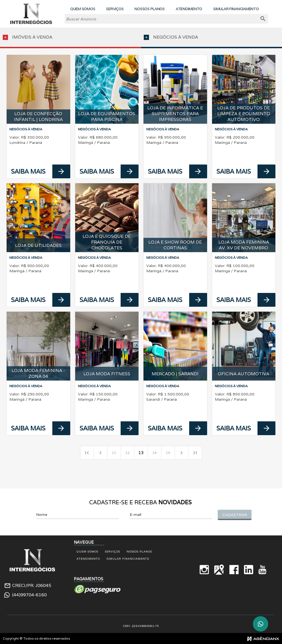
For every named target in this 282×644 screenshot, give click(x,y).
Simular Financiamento (128, 559)
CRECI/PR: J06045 (32, 586)
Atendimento (88, 559)
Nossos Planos (139, 552)
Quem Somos (87, 552)
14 (154, 453)
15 (168, 453)
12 (128, 453)
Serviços (112, 552)
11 (114, 453)
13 (141, 453)
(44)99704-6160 (29, 595)
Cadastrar (235, 515)
